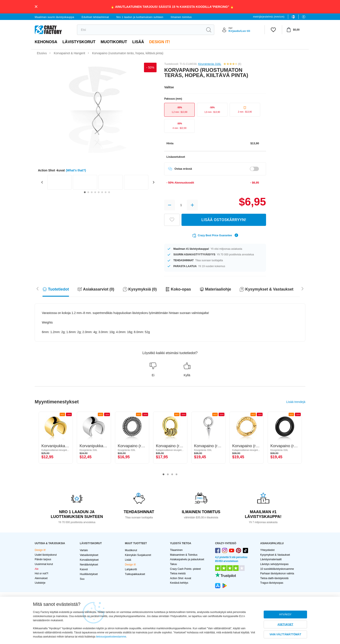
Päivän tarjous (43, 559)
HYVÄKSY (285, 614)
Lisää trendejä (296, 402)
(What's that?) (76, 170)
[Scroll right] (38, 288)
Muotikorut (114, 42)
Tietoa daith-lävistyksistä (274, 578)
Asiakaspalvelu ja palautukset (187, 559)
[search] (140, 30)
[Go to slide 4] (95, 192)
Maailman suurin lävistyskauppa (54, 17)
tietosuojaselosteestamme (111, 637)
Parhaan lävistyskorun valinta (277, 573)
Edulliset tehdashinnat (95, 17)
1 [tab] (163, 475)
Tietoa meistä (178, 573)
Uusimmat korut (44, 564)
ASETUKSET (285, 624)
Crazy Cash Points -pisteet (185, 569)
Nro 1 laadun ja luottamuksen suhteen (140, 17)
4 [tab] (177, 475)
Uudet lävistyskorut (46, 555)
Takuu (173, 564)
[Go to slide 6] (102, 192)
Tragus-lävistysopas (272, 583)
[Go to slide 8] (109, 192)
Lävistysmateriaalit (271, 559)
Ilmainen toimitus (181, 17)
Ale (37, 569)
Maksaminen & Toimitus (184, 555)
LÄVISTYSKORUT (79, 42)
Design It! (160, 42)
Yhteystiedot (267, 550)
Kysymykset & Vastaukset (275, 555)
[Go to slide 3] (92, 192)
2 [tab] (168, 475)
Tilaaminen (176, 550)
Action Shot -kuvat (181, 578)
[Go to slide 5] (99, 192)
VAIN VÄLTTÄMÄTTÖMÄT (285, 634)
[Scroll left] (302, 288)
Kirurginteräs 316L (210, 64)
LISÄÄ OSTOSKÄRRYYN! (224, 220)
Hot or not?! (42, 573)
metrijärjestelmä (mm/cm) (269, 17)
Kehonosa (46, 42)
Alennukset (41, 578)
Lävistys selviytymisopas (274, 564)
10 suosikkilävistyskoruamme (277, 569)
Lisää (138, 42)
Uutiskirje (40, 583)
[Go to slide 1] (85, 192)
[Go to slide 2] (88, 192)
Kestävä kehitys (179, 583)
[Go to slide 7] (106, 192)
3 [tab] (172, 475)
